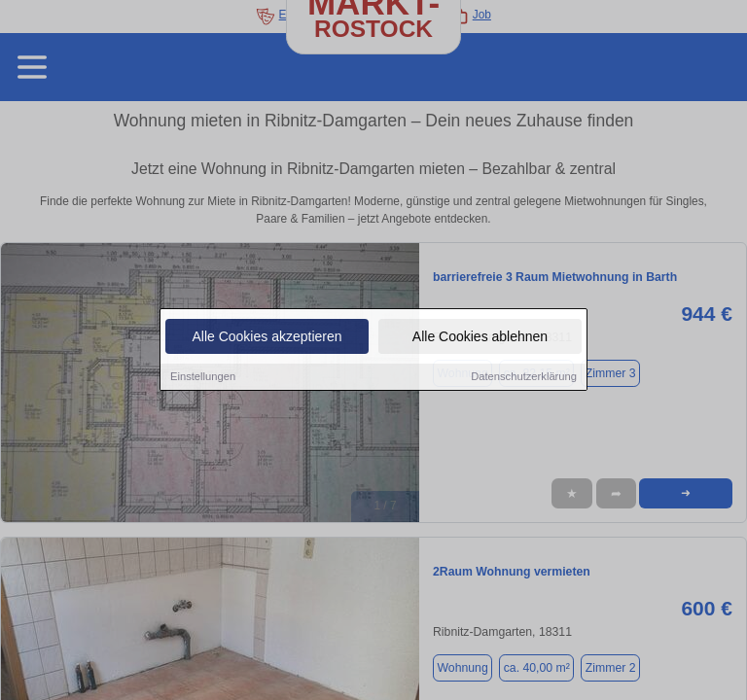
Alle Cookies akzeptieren (267, 337)
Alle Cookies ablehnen (480, 337)
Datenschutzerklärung (524, 377)
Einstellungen (203, 377)
